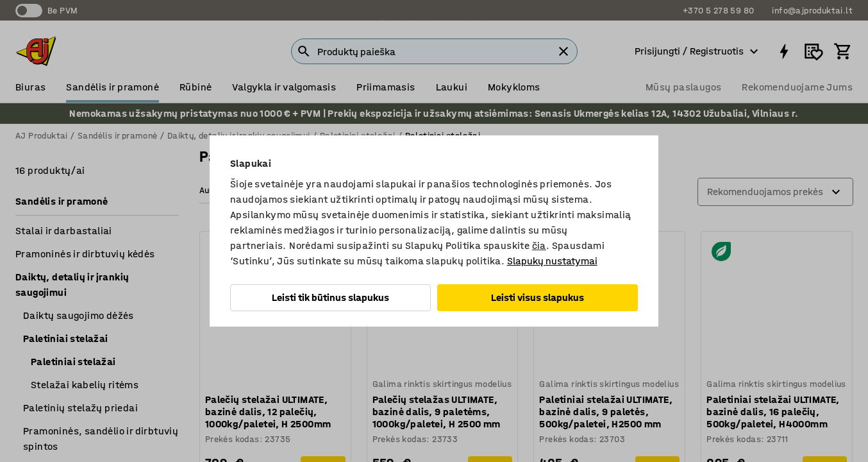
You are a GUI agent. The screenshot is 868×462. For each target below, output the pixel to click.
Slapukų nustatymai (552, 261)
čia (539, 245)
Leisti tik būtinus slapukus (330, 297)
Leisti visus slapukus (538, 297)
